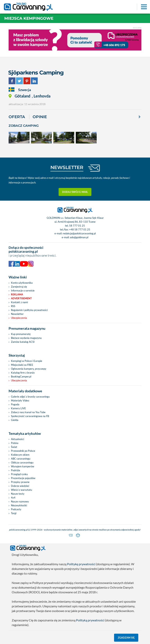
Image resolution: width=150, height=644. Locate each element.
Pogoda (15, 404)
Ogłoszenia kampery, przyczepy (29, 369)
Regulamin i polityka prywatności (29, 310)
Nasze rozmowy (20, 501)
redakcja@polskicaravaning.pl (79, 233)
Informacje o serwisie (23, 291)
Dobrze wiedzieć (20, 486)
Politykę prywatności (81, 564)
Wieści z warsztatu (21, 490)
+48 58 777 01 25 (80, 229)
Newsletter (17, 314)
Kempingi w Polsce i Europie (27, 361)
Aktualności (17, 439)
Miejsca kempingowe (29, 18)
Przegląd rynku (19, 474)
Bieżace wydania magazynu (26, 338)
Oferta (17, 117)
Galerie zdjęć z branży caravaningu (30, 397)
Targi (14, 513)
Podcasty (16, 509)
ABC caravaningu (21, 459)
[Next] (139, 117)
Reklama (17, 294)
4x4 (13, 498)
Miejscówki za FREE (22, 365)
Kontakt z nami (19, 302)
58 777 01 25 (77, 226)
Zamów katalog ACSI (23, 342)
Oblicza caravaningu (22, 462)
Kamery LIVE (18, 408)
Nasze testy (18, 494)
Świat (14, 447)
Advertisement (21, 298)
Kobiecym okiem (20, 455)
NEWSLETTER (67, 167)
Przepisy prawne (20, 482)
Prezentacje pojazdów (23, 478)
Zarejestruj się (19, 287)
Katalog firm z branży (23, 373)
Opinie (40, 117)
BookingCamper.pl (21, 376)
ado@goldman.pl (79, 237)
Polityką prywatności (90, 620)
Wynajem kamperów (23, 466)
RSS (13, 306)
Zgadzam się (126, 638)
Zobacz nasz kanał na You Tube (28, 412)
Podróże (16, 470)
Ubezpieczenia (19, 318)
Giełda (15, 420)
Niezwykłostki (19, 505)
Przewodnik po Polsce (23, 451)
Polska (15, 443)
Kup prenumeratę (21, 334)
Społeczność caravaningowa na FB (30, 416)
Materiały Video (20, 400)
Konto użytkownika (22, 283)
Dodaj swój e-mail (75, 192)
